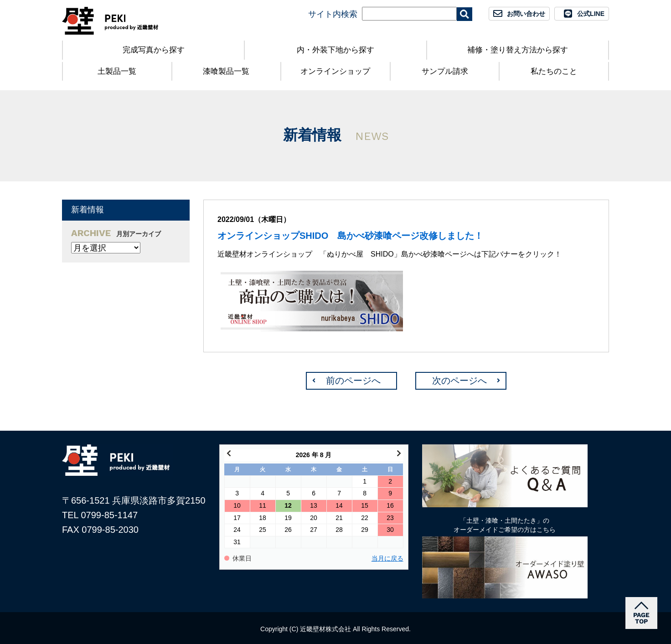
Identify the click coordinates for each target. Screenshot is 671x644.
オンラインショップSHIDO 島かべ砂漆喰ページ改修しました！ (350, 236)
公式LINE (591, 14)
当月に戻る (387, 559)
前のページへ (353, 381)
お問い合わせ (526, 14)
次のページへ (459, 381)
